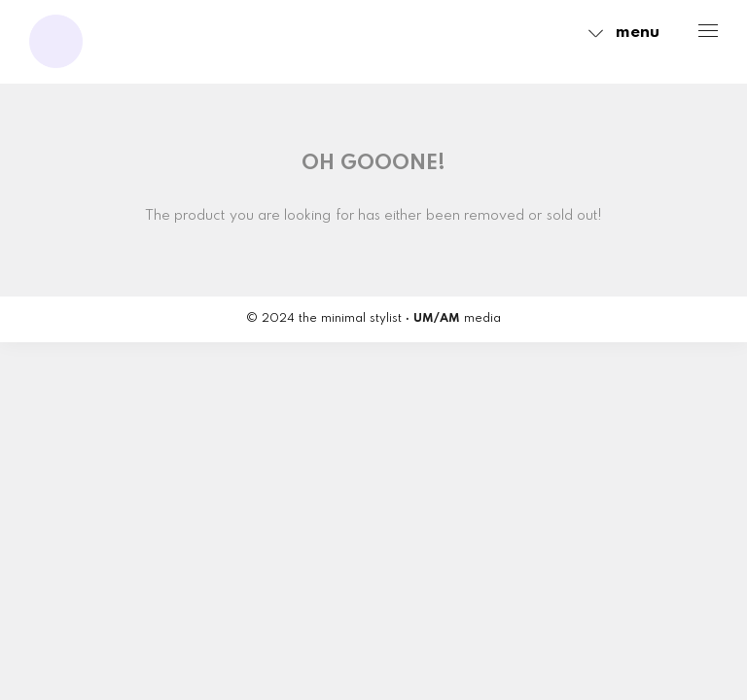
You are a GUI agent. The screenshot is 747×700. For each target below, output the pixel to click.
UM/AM (437, 319)
